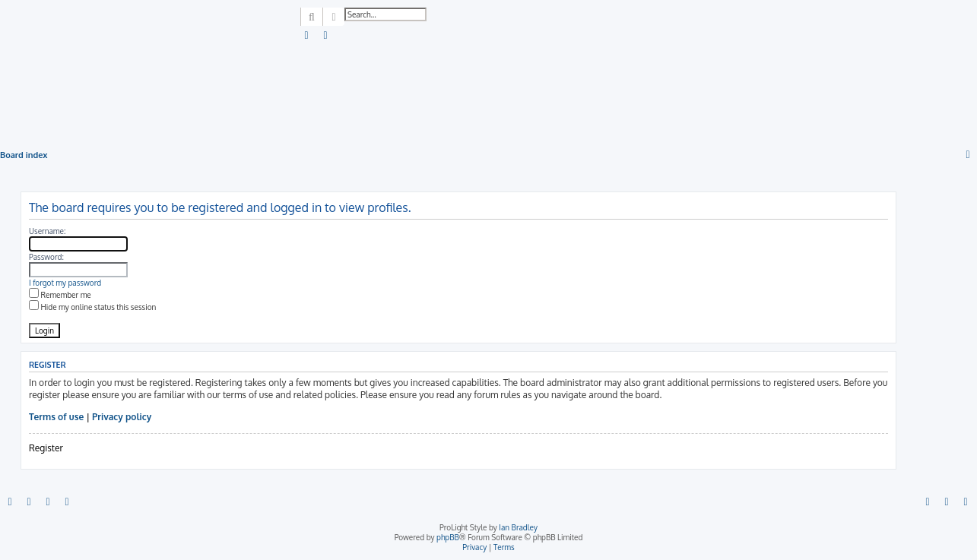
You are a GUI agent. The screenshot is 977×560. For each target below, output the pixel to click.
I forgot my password (65, 283)
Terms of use (56, 417)
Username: (47, 231)
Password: (46, 257)
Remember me (60, 295)
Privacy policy (122, 417)
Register (46, 448)
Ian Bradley (518, 527)
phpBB (448, 537)
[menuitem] (307, 36)
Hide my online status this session (92, 307)
